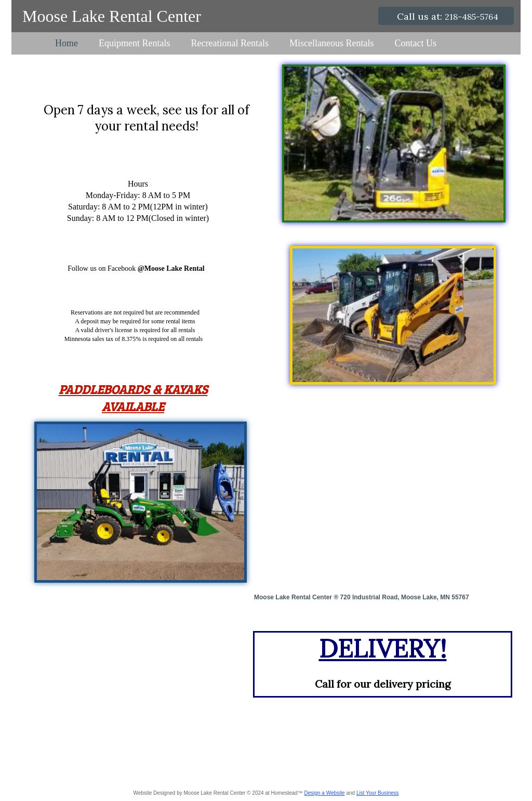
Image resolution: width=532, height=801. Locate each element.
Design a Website (324, 793)
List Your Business (378, 793)
